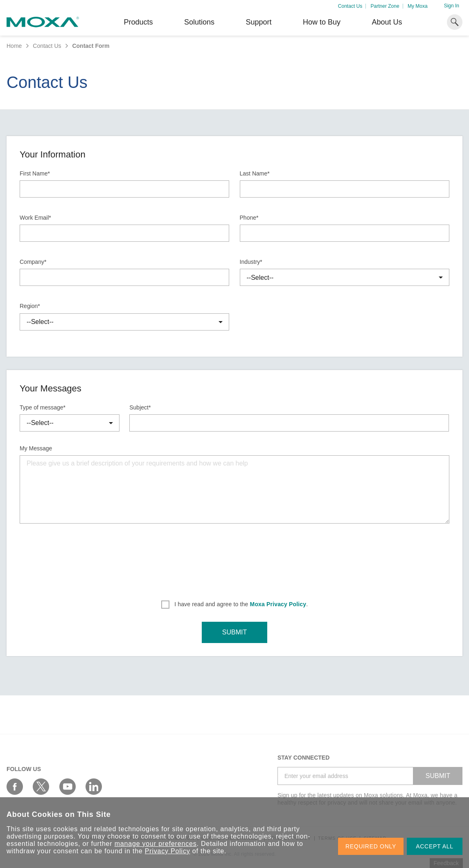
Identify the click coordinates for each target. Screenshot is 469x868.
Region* (30, 306)
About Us (387, 22)
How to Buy (322, 22)
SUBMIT (234, 632)
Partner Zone (385, 6)
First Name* (35, 173)
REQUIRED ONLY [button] (371, 846)
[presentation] (234, 559)
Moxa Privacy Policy (278, 604)
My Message (36, 448)
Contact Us (350, 6)
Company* (33, 262)
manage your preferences (156, 844)
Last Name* (255, 173)
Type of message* (43, 407)
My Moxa (418, 6)
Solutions (199, 22)
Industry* (251, 262)
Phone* (249, 218)
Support (258, 22)
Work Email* (35, 218)
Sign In (452, 6)
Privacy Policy (168, 851)
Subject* (140, 407)
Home (14, 46)
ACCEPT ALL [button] (435, 846)
